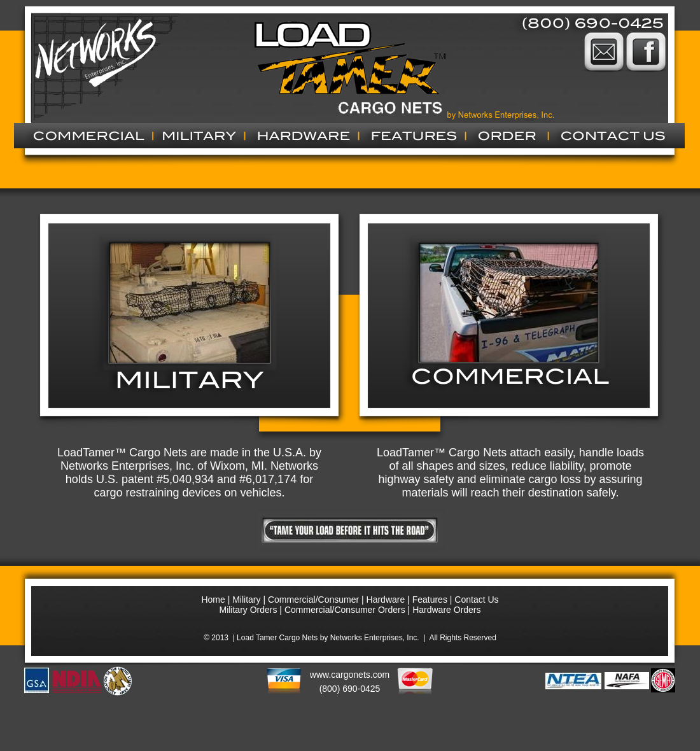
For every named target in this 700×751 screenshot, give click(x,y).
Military (246, 600)
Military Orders (248, 610)
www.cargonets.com (350, 675)
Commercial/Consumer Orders (345, 610)
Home (213, 600)
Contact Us (476, 600)
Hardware (386, 600)
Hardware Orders (446, 610)
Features (430, 600)
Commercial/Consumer (315, 600)
